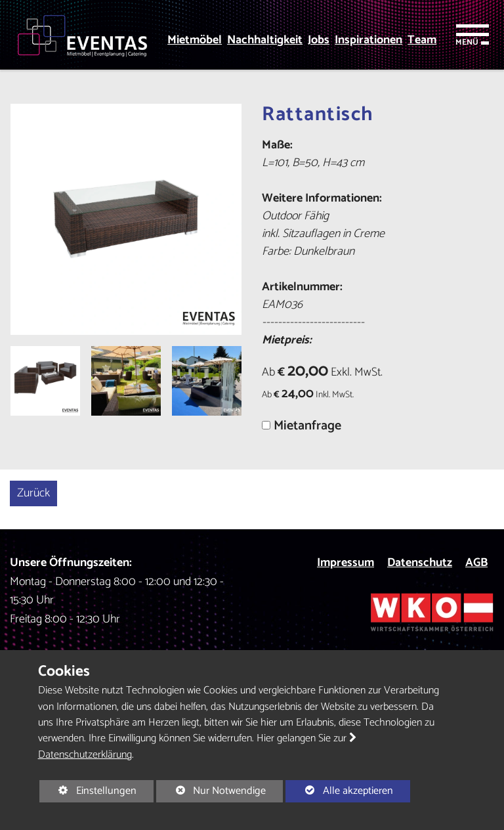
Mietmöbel (195, 40)
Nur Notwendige (211, 792)
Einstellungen (88, 792)
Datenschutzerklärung (85, 755)
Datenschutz (420, 563)
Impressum (346, 563)
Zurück (33, 493)
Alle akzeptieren (339, 791)
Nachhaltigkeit (265, 40)
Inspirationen (368, 40)
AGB (476, 563)
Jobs (319, 40)
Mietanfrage (307, 426)
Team (422, 40)
